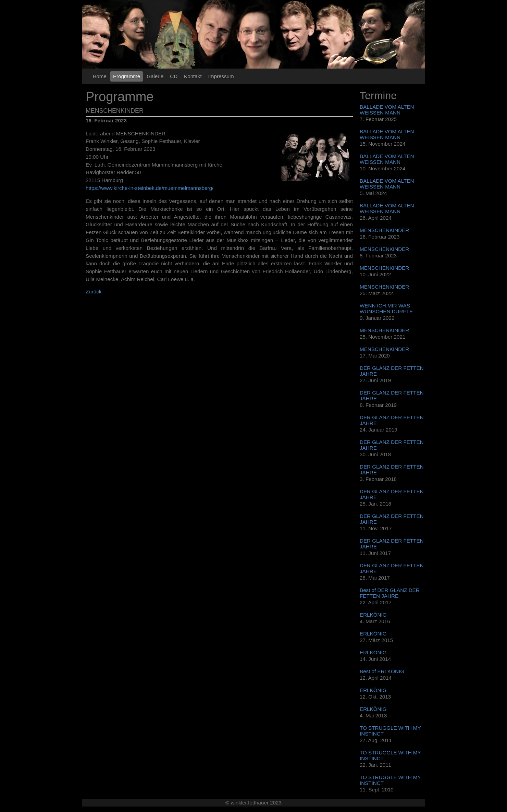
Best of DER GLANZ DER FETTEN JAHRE (390, 593)
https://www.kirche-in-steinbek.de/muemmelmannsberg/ (150, 188)
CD (174, 76)
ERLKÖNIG (373, 615)
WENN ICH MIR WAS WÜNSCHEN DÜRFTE (386, 308)
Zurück (94, 292)
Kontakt (193, 76)
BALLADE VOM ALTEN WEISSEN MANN (387, 110)
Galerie (155, 76)
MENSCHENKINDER (384, 230)
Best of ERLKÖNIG (382, 671)
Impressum (221, 76)
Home (100, 76)
